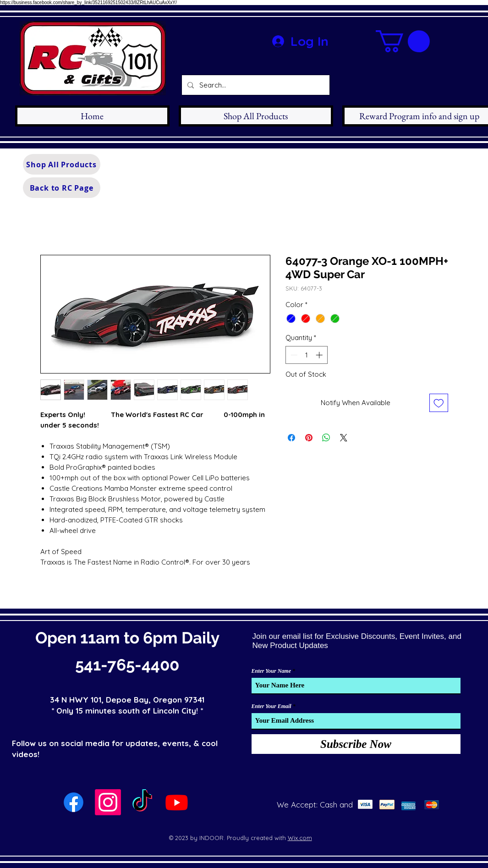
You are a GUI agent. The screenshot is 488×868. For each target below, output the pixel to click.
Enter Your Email (271, 706)
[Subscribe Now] (356, 744)
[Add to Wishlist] (439, 403)
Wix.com (300, 838)
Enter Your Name (271, 671)
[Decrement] (293, 355)
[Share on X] (344, 438)
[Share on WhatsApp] (326, 438)
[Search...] (255, 85)
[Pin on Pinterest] (309, 438)
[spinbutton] (306, 355)
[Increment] (320, 355)
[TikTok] (142, 802)
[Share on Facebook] (291, 438)
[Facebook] (74, 802)
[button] (403, 41)
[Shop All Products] (62, 164)
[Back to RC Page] (62, 188)
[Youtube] (177, 802)
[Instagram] (108, 802)
